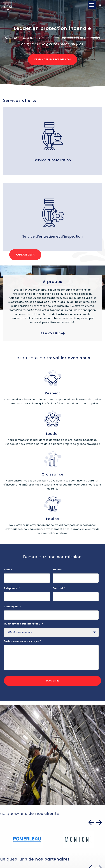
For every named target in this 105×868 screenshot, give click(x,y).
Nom (8, 570)
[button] (92, 5)
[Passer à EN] (100, 6)
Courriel (59, 588)
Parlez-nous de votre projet (23, 641)
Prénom (57, 570)
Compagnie (12, 607)
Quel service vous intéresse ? (23, 624)
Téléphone (12, 588)
